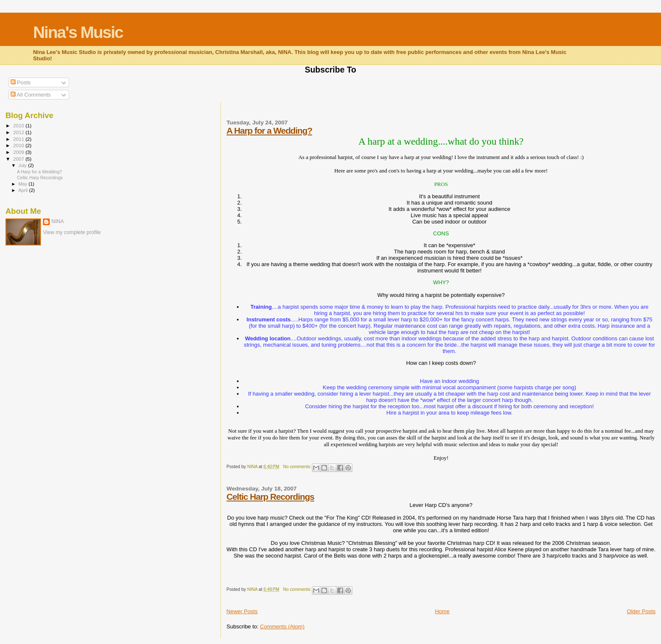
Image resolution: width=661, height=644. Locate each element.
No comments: (298, 467)
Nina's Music (78, 32)
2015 (19, 125)
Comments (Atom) (282, 626)
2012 (19, 132)
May (24, 184)
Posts (21, 82)
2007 (19, 159)
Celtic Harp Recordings (270, 497)
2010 (19, 145)
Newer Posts (242, 611)
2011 (19, 139)
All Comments (31, 95)
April (24, 190)
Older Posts (641, 611)
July (23, 165)
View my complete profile (72, 232)
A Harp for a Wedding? (269, 131)
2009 (19, 152)
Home (442, 611)
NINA (58, 221)
